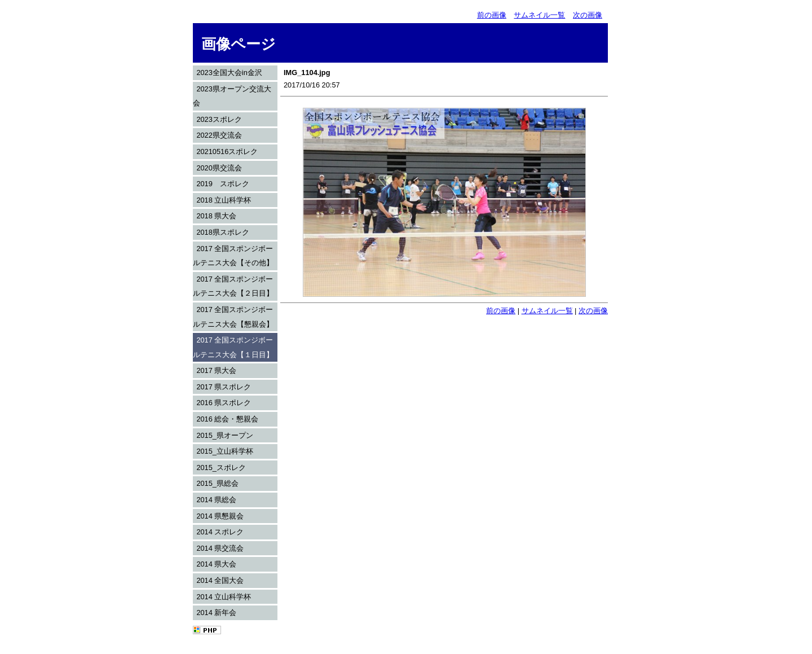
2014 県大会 (216, 564)
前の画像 (492, 15)
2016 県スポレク (224, 403)
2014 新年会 (216, 613)
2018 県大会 (216, 216)
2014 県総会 (216, 500)
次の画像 (588, 15)
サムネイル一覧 (539, 15)
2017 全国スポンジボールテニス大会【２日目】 (233, 286)
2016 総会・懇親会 (227, 419)
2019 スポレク (222, 184)
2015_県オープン (225, 435)
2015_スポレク (221, 468)
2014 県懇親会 (220, 516)
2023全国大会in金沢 (229, 73)
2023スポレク (219, 119)
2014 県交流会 (220, 548)
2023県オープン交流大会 (232, 96)
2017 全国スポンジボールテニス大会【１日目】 (233, 347)
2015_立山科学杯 (225, 451)
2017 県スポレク (224, 387)
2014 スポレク (220, 532)
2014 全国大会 (220, 580)
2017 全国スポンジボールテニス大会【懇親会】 (233, 317)
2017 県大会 (216, 370)
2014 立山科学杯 (224, 597)
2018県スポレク (222, 232)
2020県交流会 (219, 168)
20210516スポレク (227, 152)
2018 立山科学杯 (224, 200)
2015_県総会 (217, 483)
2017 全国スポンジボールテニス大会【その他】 (233, 256)
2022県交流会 (219, 135)
